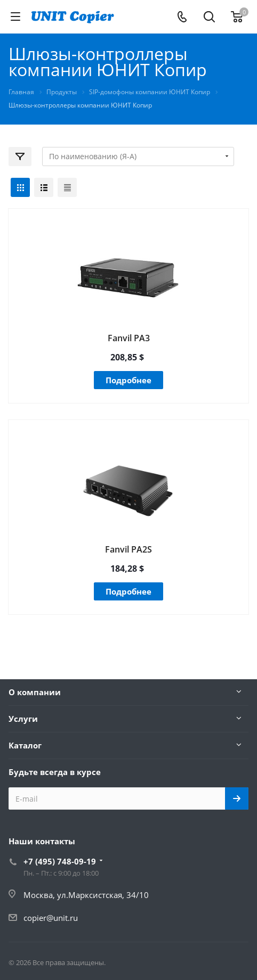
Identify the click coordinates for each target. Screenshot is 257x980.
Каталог (25, 745)
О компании (35, 692)
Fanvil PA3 (129, 338)
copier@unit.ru (51, 918)
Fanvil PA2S (128, 549)
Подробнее (128, 380)
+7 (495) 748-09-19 (60, 861)
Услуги (23, 719)
